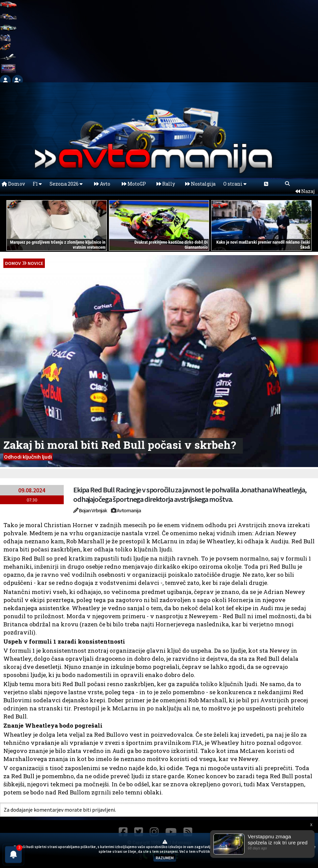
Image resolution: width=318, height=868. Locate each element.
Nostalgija (200, 184)
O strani (235, 184)
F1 (37, 184)
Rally (166, 184)
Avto (102, 184)
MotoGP (134, 184)
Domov (13, 184)
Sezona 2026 (66, 184)
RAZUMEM (165, 858)
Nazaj (305, 191)
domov (13, 263)
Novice (35, 263)
